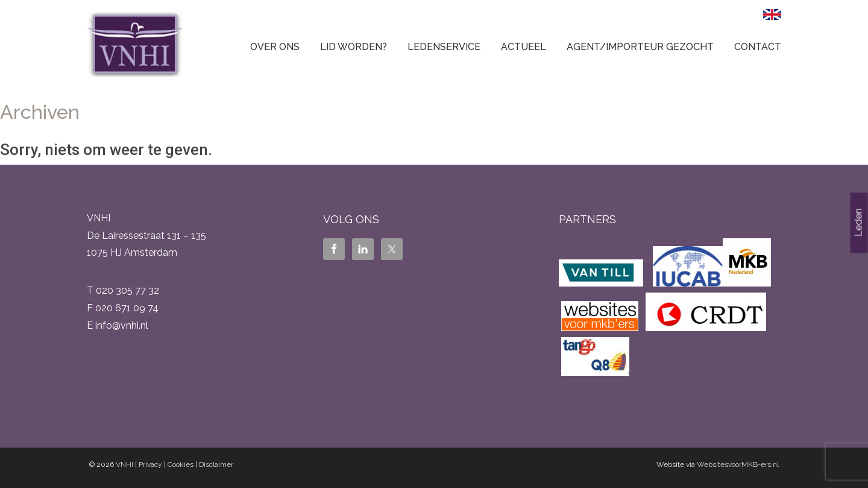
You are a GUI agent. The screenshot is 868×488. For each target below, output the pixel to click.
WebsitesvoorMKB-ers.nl (738, 464)
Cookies (181, 464)
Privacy (150, 464)
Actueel (524, 47)
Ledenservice (444, 47)
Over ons (275, 47)
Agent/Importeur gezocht (640, 47)
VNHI (124, 464)
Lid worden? (354, 47)
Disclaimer (216, 464)
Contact (758, 47)
